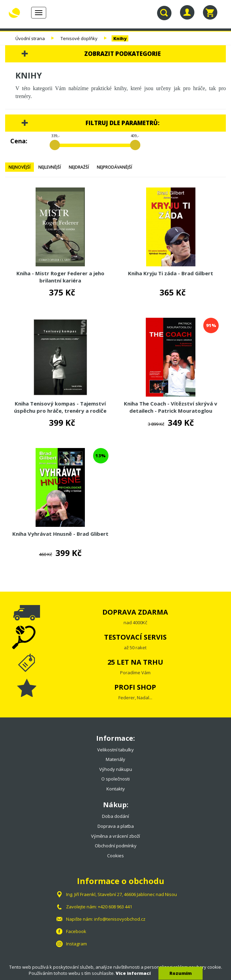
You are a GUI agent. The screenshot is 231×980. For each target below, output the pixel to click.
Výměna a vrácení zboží (115, 836)
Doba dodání (115, 816)
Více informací (133, 973)
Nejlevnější (50, 167)
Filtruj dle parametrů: (123, 123)
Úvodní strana (30, 38)
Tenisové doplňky (79, 38)
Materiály (115, 759)
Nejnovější (20, 167)
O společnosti (115, 779)
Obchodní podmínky (116, 846)
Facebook (76, 931)
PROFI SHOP (135, 687)
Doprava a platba (116, 826)
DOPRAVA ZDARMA (135, 612)
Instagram (76, 944)
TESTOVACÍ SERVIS (135, 637)
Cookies (115, 856)
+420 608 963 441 (115, 907)
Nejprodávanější (114, 167)
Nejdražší (79, 167)
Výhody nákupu (116, 769)
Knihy (120, 38)
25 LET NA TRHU (135, 662)
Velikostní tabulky (115, 750)
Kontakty (116, 789)
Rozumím (181, 973)
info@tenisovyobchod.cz (120, 919)
